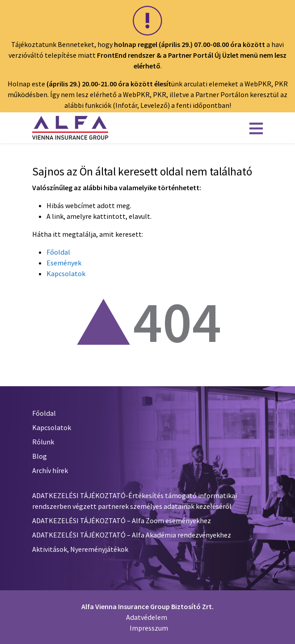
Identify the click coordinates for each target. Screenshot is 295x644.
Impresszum (149, 628)
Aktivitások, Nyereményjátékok (80, 549)
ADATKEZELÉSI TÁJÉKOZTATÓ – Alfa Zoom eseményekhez (122, 520)
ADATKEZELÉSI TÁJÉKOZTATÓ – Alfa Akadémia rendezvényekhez (132, 535)
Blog (40, 456)
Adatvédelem (147, 617)
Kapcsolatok (66, 273)
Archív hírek (50, 470)
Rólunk (43, 442)
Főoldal (58, 252)
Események (64, 263)
